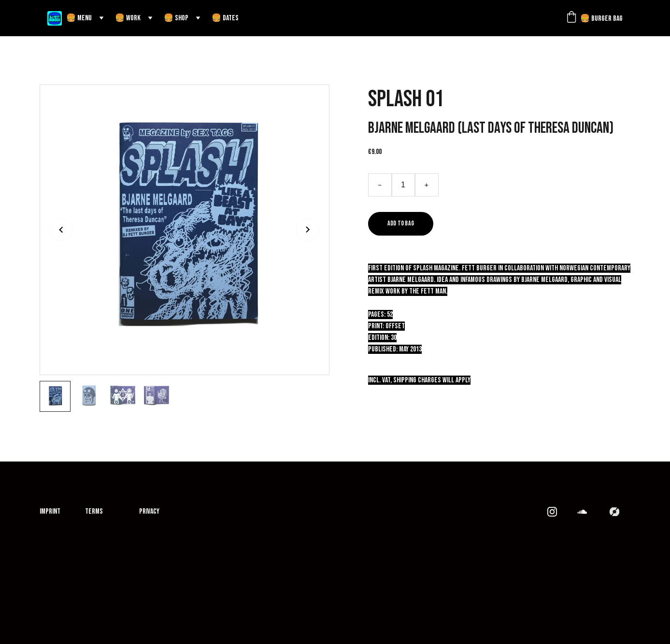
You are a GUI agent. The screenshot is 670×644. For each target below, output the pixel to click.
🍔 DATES (225, 18)
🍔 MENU (79, 18)
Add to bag (401, 223)
